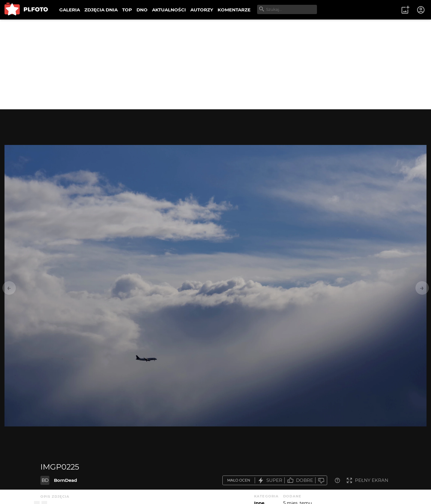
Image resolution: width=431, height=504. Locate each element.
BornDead (65, 480)
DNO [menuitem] (142, 10)
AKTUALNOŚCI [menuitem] (169, 10)
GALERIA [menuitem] (70, 10)
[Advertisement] (215, 64)
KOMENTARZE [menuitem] (234, 10)
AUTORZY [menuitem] (202, 10)
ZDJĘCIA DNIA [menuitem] (101, 10)
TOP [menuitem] (127, 10)
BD (45, 480)
